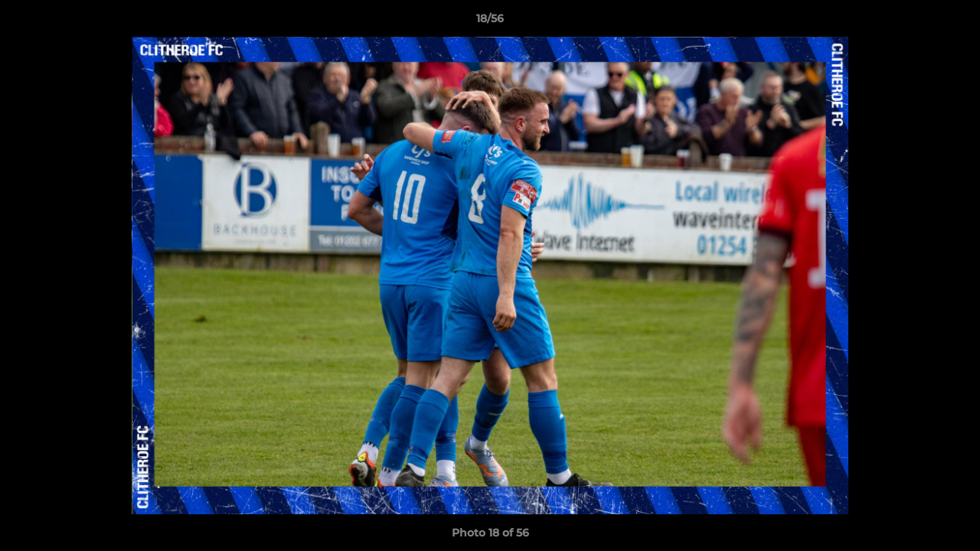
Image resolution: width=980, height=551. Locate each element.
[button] (952, 22)
